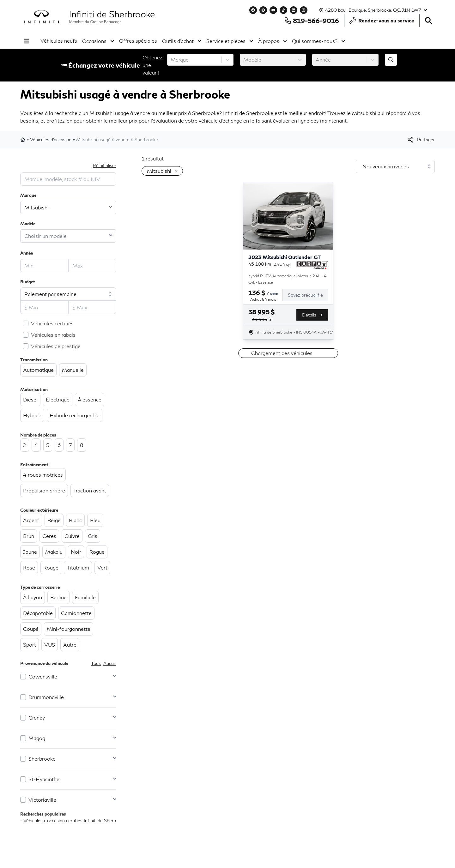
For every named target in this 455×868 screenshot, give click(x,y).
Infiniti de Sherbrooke (112, 14)
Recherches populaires (43, 814)
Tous (96, 663)
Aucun (110, 663)
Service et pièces (230, 41)
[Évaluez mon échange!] (391, 60)
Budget (28, 282)
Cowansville (43, 676)
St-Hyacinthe (44, 779)
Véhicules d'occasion (51, 139)
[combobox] (171, 60)
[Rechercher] (428, 21)
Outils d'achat (182, 41)
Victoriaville (42, 800)
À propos (273, 41)
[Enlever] (175, 172)
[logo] (41, 17)
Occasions (98, 41)
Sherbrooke (42, 759)
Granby (37, 717)
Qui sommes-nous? (318, 41)
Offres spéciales (138, 41)
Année (27, 253)
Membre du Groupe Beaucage (95, 22)
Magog (37, 738)
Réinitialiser (105, 165)
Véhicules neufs (59, 41)
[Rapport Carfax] (312, 265)
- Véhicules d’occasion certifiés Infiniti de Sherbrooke (74, 820)
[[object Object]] (421, 140)
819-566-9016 (312, 21)
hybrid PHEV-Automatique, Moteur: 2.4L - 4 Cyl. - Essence (287, 279)
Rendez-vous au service (382, 22)
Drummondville (46, 697)
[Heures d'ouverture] (372, 10)
